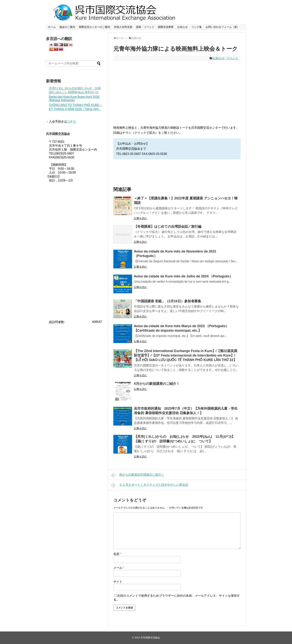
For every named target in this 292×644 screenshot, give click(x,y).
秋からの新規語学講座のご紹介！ (138, 475)
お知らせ (183, 27)
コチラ (71, 121)
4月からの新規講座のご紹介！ (157, 384)
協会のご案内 (67, 27)
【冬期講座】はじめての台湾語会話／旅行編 (168, 227)
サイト (118, 582)
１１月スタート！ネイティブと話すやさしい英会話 (150, 485)
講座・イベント (145, 27)
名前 (117, 554)
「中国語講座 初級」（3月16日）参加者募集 (168, 301)
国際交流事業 (166, 27)
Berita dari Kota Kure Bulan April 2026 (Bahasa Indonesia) (74, 98)
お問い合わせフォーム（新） (223, 27)
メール (119, 568)
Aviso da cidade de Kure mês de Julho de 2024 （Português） (184, 276)
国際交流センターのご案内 (94, 27)
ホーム (52, 27)
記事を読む (140, 218)
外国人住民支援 (123, 27)
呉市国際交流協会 (150, 638)
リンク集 (197, 27)
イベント (232, 58)
